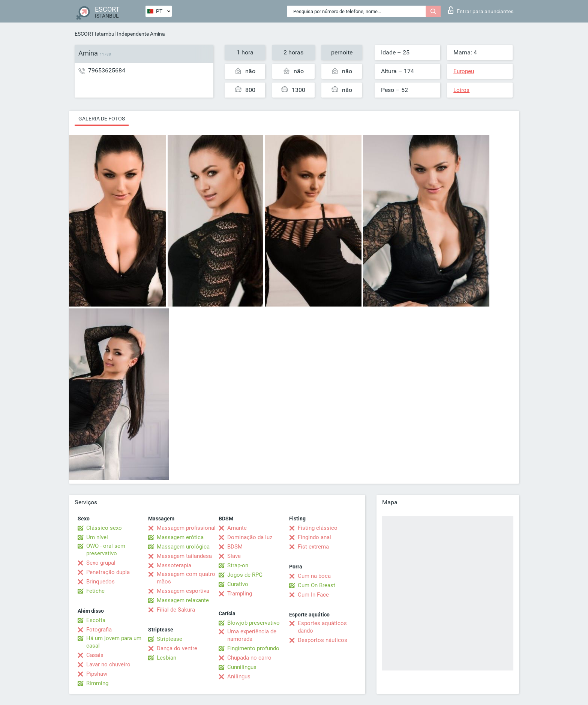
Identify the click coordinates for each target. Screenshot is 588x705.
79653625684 (107, 70)
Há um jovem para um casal (114, 642)
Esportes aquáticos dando (322, 627)
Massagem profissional (186, 528)
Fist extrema (313, 547)
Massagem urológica (183, 547)
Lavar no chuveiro (108, 664)
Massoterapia (174, 565)
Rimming (97, 683)
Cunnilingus (242, 667)
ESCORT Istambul (95, 34)
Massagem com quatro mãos (186, 578)
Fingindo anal (314, 537)
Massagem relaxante (183, 600)
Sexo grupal (101, 563)
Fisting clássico (318, 528)
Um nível (97, 537)
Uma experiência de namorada (252, 635)
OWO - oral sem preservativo (106, 550)
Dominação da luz (250, 537)
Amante (237, 528)
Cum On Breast (316, 585)
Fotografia (99, 630)
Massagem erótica (180, 537)
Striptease (169, 639)
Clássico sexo (104, 528)
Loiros (461, 90)
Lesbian (166, 658)
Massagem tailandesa (184, 556)
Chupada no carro (249, 658)
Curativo (238, 584)
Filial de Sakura (176, 610)
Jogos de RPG (245, 575)
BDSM (235, 547)
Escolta (96, 620)
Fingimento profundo (253, 648)
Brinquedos (100, 582)
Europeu (464, 71)
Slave (234, 556)
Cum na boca (314, 576)
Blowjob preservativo (253, 623)
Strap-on (238, 565)
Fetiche (95, 591)
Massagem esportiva (183, 591)
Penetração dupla (108, 572)
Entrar (481, 10)
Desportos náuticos (322, 640)
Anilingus (239, 676)
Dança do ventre (177, 648)
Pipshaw (97, 674)
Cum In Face (313, 595)
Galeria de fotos (102, 119)
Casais (95, 655)
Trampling (240, 594)
